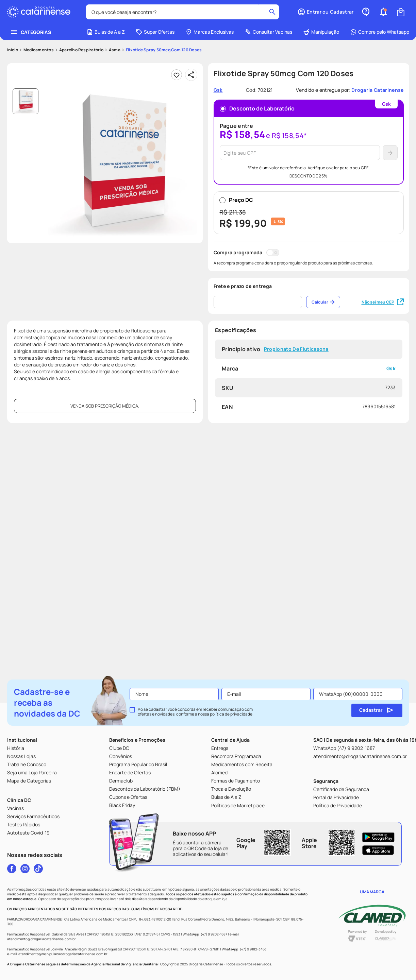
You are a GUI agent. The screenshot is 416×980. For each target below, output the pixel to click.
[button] (383, 12)
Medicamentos (39, 50)
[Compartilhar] (191, 75)
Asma (115, 50)
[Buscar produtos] (273, 12)
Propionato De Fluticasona (296, 349)
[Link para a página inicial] (13, 50)
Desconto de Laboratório (257, 108)
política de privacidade (231, 714)
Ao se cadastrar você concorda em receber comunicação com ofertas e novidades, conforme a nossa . (196, 712)
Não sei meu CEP (383, 302)
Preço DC (309, 213)
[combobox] (183, 12)
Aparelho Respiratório (81, 50)
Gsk (391, 369)
